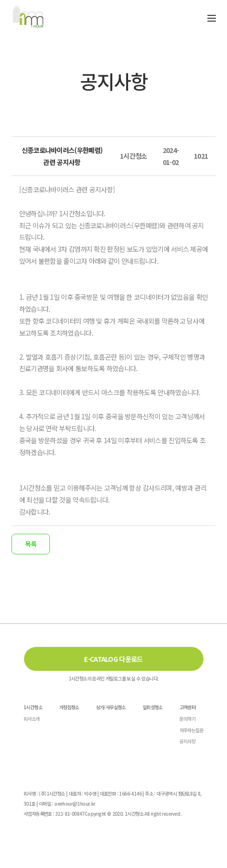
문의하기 (188, 719)
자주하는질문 (191, 730)
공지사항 (188, 741)
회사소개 (32, 719)
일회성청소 (153, 707)
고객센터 (188, 707)
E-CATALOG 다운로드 (113, 659)
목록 (31, 544)
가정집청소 (69, 707)
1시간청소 (33, 707)
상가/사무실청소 (111, 707)
